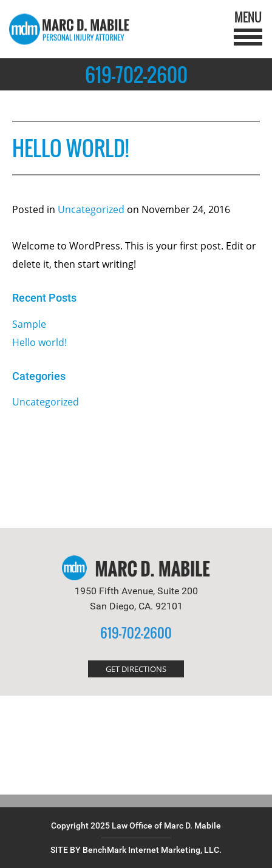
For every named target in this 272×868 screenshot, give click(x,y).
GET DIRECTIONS (136, 669)
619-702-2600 (136, 74)
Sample (29, 324)
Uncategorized (91, 209)
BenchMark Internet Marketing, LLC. (152, 850)
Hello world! (39, 342)
